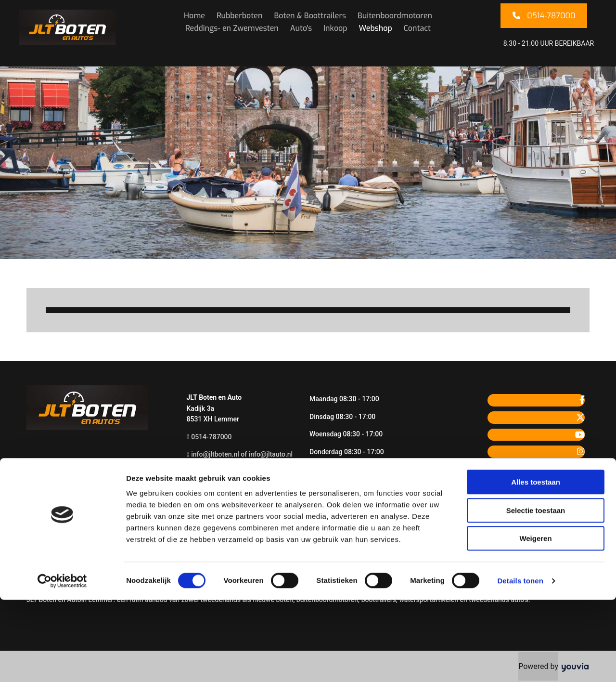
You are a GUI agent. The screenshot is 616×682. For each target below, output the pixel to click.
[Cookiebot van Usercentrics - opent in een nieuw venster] (62, 663)
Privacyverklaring (213, 489)
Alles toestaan (536, 564)
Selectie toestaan (536, 593)
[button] (544, 16)
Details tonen (520, 663)
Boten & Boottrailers (310, 16)
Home (194, 16)
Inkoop (335, 28)
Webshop (376, 28)
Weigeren (535, 621)
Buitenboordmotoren (395, 16)
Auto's (301, 28)
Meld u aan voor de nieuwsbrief (234, 507)
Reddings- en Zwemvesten (232, 28)
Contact (417, 28)
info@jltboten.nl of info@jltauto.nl (242, 454)
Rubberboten (240, 16)
